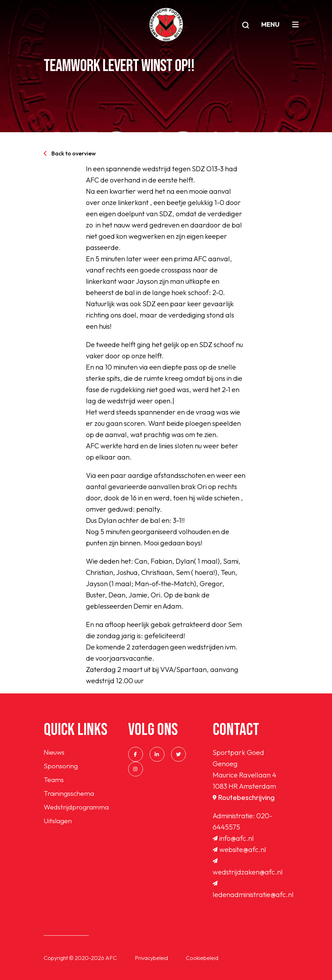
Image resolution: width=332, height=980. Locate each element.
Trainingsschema (70, 795)
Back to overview (70, 153)
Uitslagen (58, 823)
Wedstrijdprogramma (78, 809)
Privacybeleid (151, 958)
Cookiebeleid (202, 958)
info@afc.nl (233, 838)
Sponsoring (61, 766)
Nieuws (54, 752)
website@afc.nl (239, 849)
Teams (54, 780)
